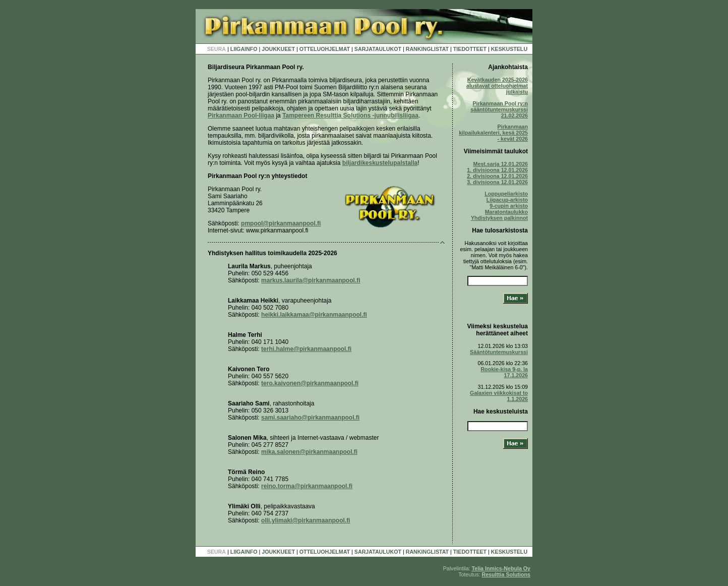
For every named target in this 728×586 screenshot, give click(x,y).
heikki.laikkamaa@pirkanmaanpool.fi (314, 315)
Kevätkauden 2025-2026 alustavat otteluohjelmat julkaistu (497, 86)
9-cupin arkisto (509, 206)
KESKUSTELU (509, 49)
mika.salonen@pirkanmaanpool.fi (309, 452)
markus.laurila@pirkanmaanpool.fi (311, 280)
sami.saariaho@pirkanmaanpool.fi (310, 418)
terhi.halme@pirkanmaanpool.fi (306, 349)
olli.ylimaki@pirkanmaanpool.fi (306, 520)
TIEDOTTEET (470, 49)
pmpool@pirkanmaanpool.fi (281, 223)
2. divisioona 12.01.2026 (497, 176)
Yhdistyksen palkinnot (499, 218)
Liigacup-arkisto (507, 200)
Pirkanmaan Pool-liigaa (241, 115)
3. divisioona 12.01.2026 (497, 182)
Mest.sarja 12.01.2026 (501, 164)
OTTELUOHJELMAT (325, 49)
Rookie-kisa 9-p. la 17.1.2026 (504, 372)
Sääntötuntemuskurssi (499, 352)
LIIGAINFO (244, 49)
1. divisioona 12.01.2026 (497, 170)
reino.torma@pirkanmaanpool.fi (307, 486)
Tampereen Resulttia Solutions (350, 115)
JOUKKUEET (278, 49)
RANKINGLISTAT (427, 49)
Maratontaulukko (506, 212)
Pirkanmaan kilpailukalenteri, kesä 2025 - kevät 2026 (493, 133)
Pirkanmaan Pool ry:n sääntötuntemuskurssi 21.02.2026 (499, 109)
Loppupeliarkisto (506, 194)
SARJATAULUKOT (378, 49)
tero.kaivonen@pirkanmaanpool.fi (310, 383)
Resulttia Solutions (506, 574)
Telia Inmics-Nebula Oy (501, 568)
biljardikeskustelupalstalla (380, 163)
